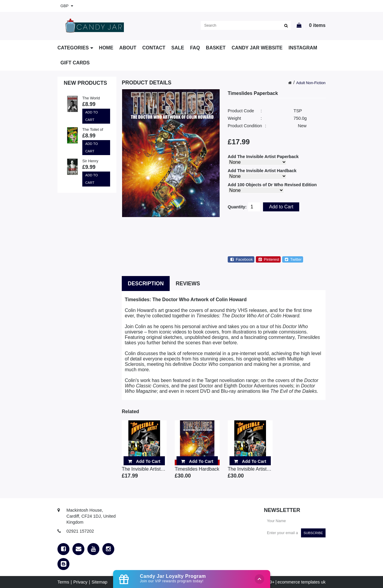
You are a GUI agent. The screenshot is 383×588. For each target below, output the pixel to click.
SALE (178, 48)
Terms (63, 582)
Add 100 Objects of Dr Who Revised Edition (272, 185)
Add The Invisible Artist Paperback (263, 157)
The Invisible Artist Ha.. (250, 469)
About (128, 48)
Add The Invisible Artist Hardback (262, 171)
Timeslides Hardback (197, 469)
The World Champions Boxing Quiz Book (93, 98)
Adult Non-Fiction (311, 83)
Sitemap (99, 582)
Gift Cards (75, 63)
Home (106, 48)
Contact (154, 48)
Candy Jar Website (257, 48)
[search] (246, 25)
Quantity (236, 207)
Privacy (80, 582)
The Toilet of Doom (93, 130)
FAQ (195, 48)
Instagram (303, 48)
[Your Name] (295, 521)
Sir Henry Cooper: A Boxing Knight (94, 161)
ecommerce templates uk (301, 582)
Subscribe (313, 533)
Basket (216, 48)
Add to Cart (92, 116)
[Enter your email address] (282, 533)
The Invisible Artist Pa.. (144, 469)
